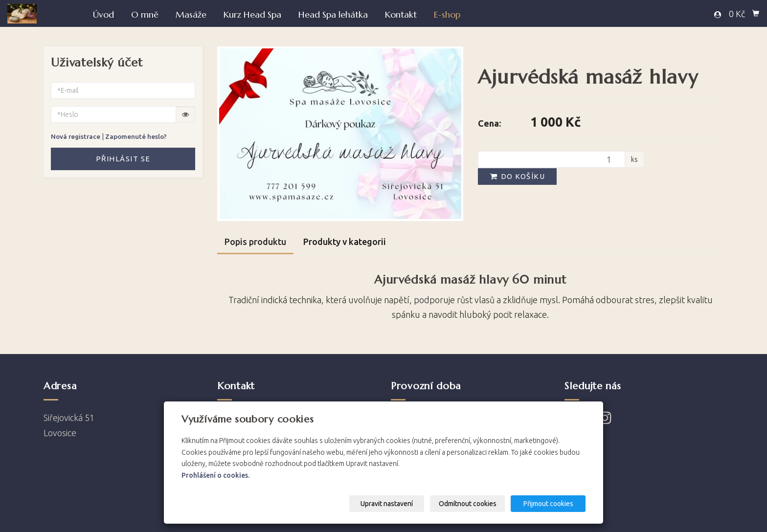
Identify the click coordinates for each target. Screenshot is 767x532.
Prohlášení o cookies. (215, 475)
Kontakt (401, 14)
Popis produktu (255, 242)
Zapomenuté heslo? (136, 136)
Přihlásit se (123, 159)
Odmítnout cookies (468, 504)
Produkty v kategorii (345, 242)
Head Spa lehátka (333, 14)
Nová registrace (76, 136)
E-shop (447, 14)
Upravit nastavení (387, 504)
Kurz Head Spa (252, 14)
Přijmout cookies (548, 504)
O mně (145, 14)
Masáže (191, 14)
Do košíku (517, 176)
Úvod (103, 14)
